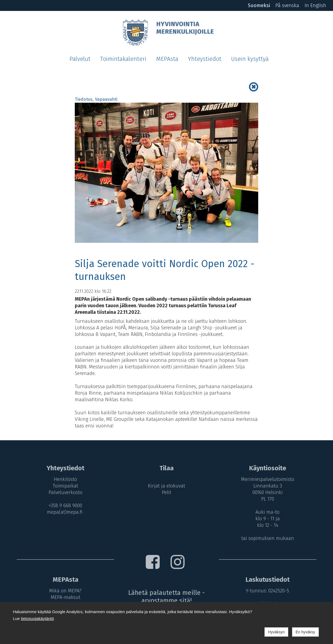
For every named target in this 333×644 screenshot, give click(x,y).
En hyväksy (305, 632)
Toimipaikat (65, 486)
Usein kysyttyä (250, 59)
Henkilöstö (65, 479)
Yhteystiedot (205, 59)
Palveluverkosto (65, 492)
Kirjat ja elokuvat (166, 486)
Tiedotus (84, 99)
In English (315, 5)
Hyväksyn (276, 632)
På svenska (287, 5)
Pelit (166, 492)
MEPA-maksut (65, 597)
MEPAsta (167, 59)
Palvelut (80, 59)
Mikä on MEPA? (65, 591)
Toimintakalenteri (123, 59)
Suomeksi (259, 5)
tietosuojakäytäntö (38, 618)
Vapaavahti (106, 99)
